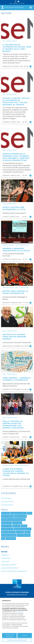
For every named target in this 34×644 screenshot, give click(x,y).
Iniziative (5, 555)
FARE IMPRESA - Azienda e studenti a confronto (17, 379)
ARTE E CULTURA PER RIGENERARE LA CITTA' (14, 208)
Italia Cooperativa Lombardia (14, 571)
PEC (11, 3)
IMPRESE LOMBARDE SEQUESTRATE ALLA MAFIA (16, 250)
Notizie (4, 552)
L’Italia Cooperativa (9, 568)
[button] (31, 601)
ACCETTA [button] (25, 635)
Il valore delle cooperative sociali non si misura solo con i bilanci (17, 48)
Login (22, 3)
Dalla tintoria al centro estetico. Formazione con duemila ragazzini (13, 424)
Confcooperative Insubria (12, 7)
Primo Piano (8, 245)
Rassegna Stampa (8, 565)
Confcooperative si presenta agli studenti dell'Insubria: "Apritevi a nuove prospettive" (16, 157)
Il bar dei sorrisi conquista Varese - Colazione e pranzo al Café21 (16, 472)
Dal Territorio (10, 41)
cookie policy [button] (19, 612)
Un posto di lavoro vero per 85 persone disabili (14, 337)
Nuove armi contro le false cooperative (15, 292)
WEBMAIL (16, 3)
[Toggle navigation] (31, 7)
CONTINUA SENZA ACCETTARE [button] (9, 635)
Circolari (5, 562)
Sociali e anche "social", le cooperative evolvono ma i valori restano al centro (17, 101)
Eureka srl (6, 558)
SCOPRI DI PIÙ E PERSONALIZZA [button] (17, 640)
